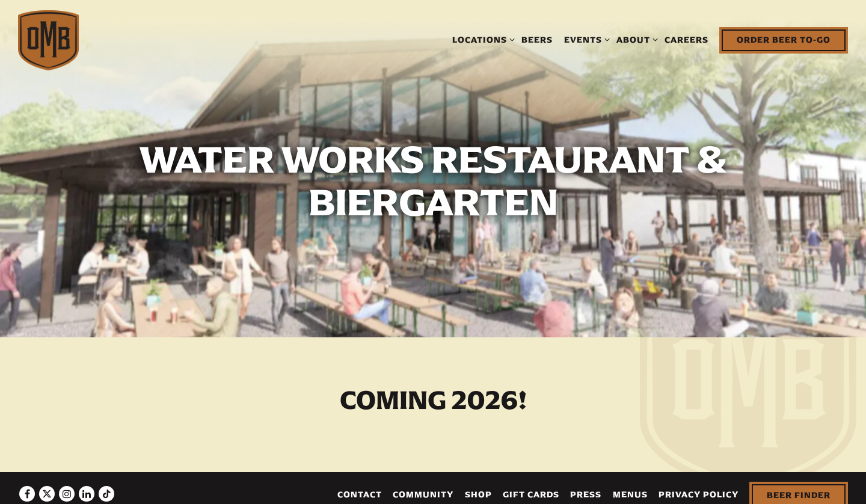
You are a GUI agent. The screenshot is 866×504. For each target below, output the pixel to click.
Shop (478, 487)
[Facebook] (27, 487)
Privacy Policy (699, 487)
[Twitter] (47, 487)
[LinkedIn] (87, 487)
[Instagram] (67, 487)
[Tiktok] (106, 487)
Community (423, 487)
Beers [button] (537, 40)
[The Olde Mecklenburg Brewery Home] (48, 40)
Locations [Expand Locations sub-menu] (481, 39)
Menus (630, 487)
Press (586, 487)
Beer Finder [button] (799, 488)
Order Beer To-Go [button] (784, 40)
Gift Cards (531, 487)
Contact (360, 487)
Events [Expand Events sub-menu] (585, 39)
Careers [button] (686, 40)
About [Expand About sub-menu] (635, 39)
